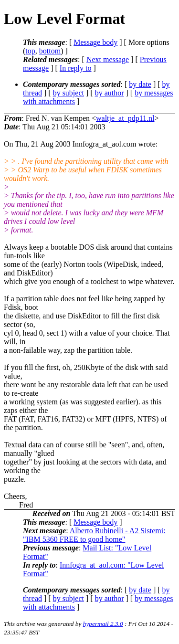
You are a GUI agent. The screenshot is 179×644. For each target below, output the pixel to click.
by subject (68, 93)
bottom (50, 51)
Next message (108, 59)
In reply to (76, 68)
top (30, 51)
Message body (95, 42)
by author (110, 93)
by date (140, 84)
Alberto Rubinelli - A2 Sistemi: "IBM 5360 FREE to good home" (94, 535)
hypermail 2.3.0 (103, 624)
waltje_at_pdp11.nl (125, 118)
